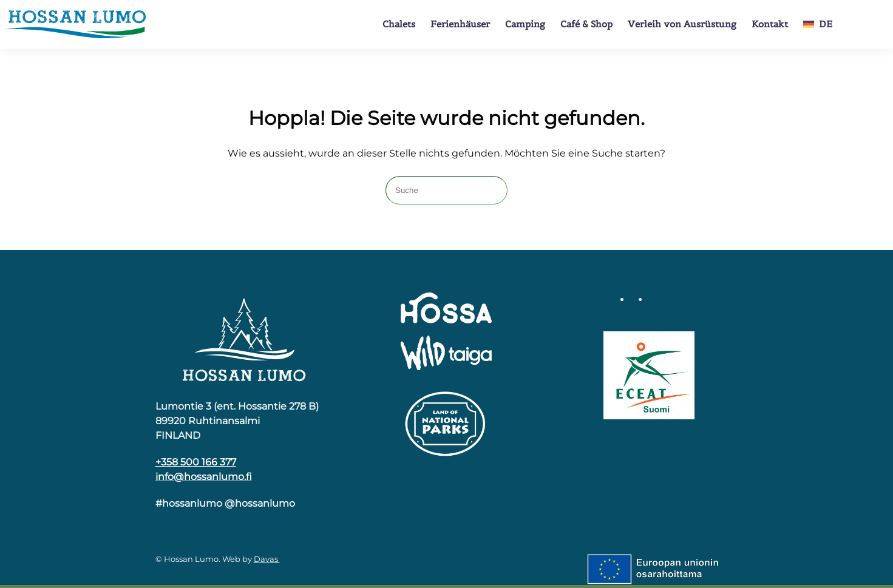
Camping (525, 24)
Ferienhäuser (460, 24)
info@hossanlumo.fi (204, 477)
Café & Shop (586, 24)
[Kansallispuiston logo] (446, 423)
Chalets (399, 24)
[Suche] (446, 190)
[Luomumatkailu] (649, 375)
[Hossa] (244, 339)
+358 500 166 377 (196, 462)
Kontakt (770, 24)
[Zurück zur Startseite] (76, 24)
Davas (267, 559)
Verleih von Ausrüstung (682, 24)
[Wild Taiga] (446, 353)
